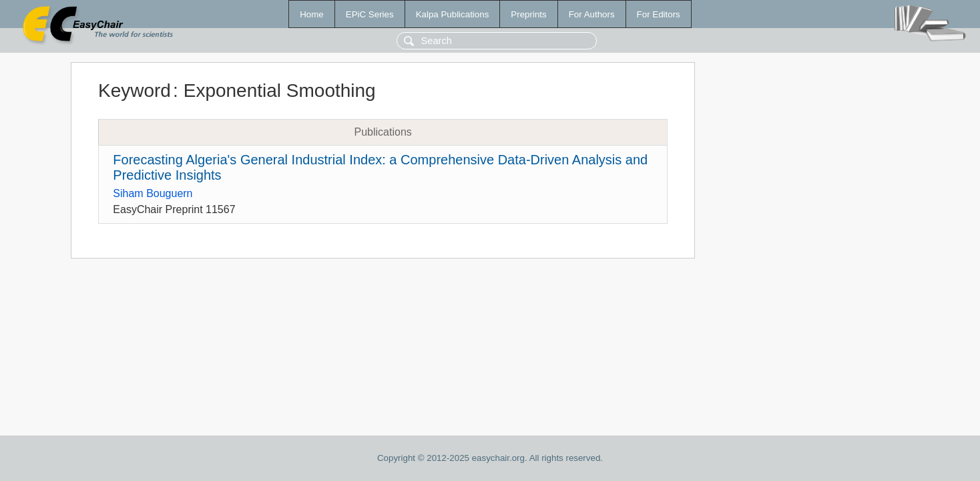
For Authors (592, 14)
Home (312, 14)
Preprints (528, 14)
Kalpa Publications (453, 14)
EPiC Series (370, 14)
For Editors (659, 14)
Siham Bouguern (153, 193)
